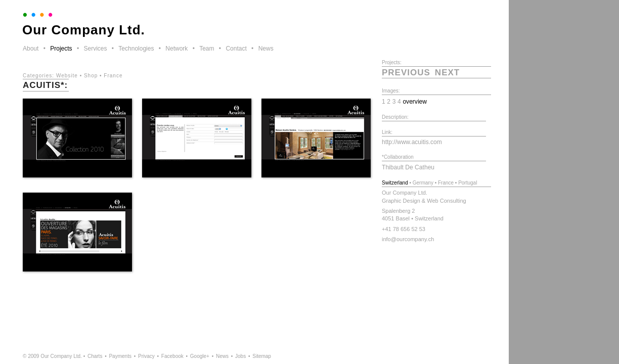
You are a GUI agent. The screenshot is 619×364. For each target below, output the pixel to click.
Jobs (240, 356)
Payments (120, 356)
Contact (236, 49)
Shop (91, 76)
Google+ (200, 356)
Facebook (172, 356)
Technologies (136, 49)
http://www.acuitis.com (412, 142)
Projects (61, 49)
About (31, 49)
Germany (423, 183)
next (447, 73)
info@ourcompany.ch (408, 239)
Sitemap (262, 356)
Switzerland (395, 183)
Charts (95, 356)
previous (406, 73)
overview (415, 102)
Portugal (468, 183)
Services (95, 49)
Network (176, 49)
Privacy (146, 356)
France (113, 76)
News (266, 49)
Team (207, 49)
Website (67, 76)
